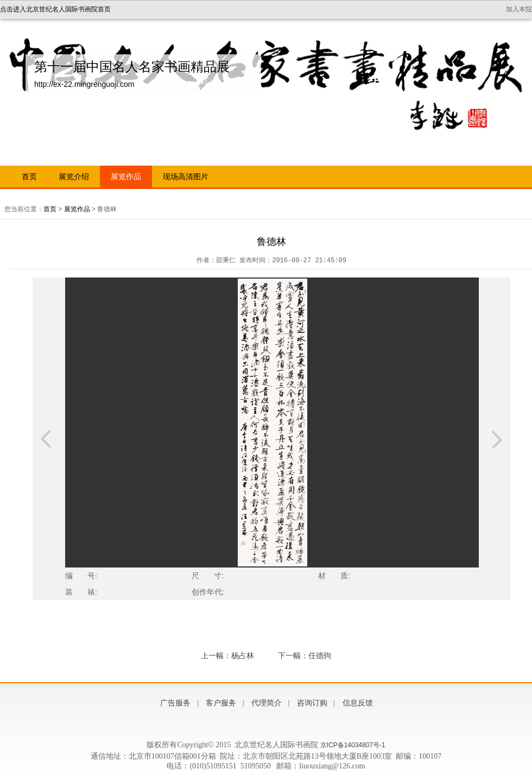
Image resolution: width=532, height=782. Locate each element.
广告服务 (175, 703)
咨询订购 (312, 703)
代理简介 (267, 703)
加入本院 (519, 9)
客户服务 (221, 703)
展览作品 (126, 176)
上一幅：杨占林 (227, 655)
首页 (29, 176)
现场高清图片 (186, 176)
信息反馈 (358, 703)
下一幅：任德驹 (305, 655)
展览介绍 (74, 176)
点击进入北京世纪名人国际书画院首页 (55, 9)
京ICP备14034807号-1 (353, 745)
